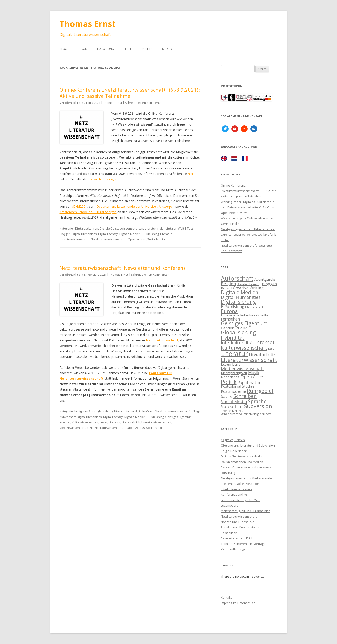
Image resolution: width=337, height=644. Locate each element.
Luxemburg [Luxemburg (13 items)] (231, 364)
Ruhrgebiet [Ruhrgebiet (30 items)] (260, 391)
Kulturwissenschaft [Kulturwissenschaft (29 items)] (244, 348)
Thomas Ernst (88, 24)
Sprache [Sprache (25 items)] (257, 401)
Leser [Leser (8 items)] (272, 349)
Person (82, 49)
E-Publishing (150, 234)
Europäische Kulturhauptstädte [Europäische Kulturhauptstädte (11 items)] (245, 315)
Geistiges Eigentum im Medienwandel (247, 478)
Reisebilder (229, 533)
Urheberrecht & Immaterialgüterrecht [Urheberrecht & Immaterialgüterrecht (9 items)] (246, 414)
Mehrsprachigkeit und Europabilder (245, 511)
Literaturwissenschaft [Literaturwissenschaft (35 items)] (249, 360)
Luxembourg (230, 505)
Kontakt (226, 597)
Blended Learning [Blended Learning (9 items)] (249, 284)
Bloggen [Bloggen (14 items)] (269, 284)
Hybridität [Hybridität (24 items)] (233, 338)
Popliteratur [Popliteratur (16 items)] (249, 382)
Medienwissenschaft (74, 428)
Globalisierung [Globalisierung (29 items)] (238, 332)
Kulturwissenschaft (85, 422)
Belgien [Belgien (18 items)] (228, 284)
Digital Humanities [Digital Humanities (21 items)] (241, 297)
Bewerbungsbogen (103, 179)
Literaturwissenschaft (75, 239)
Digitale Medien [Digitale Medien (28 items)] (240, 292)
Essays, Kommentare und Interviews (246, 467)
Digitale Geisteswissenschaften (121, 228)
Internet (65, 422)
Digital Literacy (108, 234)
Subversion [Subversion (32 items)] (258, 406)
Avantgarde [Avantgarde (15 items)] (265, 279)
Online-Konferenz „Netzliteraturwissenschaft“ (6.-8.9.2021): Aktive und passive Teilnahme (130, 93)
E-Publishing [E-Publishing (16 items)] (233, 306)
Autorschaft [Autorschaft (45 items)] (237, 278)
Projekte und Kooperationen (241, 527)
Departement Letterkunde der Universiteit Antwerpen (135, 206)
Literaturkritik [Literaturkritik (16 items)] (262, 354)
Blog (63, 49)
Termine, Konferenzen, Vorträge (243, 544)
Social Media (156, 239)
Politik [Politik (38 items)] (229, 382)
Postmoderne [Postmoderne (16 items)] (233, 391)
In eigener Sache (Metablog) (94, 411)
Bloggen (65, 234)
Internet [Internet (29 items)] (265, 342)
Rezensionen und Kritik (237, 538)
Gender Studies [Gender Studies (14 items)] (234, 328)
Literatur (166, 234)
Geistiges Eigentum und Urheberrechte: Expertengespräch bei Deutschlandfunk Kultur (248, 235)
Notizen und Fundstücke (238, 522)
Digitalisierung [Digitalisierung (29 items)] (238, 302)
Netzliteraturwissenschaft (109, 239)
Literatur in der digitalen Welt (164, 228)
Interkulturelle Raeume (237, 489)
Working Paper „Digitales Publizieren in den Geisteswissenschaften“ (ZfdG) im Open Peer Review (248, 207)
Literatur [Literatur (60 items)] (234, 354)
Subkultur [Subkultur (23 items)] (232, 406)
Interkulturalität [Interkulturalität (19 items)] (238, 343)
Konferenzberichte (234, 495)
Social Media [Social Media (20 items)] (234, 401)
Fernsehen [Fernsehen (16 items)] (230, 319)
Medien (167, 49)
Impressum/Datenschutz (238, 603)
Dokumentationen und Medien (242, 462)
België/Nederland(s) (235, 451)
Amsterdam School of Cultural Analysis (88, 212)
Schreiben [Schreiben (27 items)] (245, 396)
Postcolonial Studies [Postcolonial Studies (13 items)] (238, 386)
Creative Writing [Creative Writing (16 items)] (248, 288)
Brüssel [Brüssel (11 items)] (226, 288)
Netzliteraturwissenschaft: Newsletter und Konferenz (123, 268)
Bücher (147, 49)
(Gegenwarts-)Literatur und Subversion (248, 445)
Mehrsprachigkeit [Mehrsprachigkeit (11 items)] (234, 373)
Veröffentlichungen (234, 549)
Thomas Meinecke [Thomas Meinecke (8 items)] (233, 411)
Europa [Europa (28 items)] (229, 311)
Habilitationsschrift (162, 340)
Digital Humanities (84, 234)
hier (191, 174)
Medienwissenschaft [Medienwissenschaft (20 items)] (242, 368)
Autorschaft (68, 417)
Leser (104, 422)
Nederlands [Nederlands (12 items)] (230, 377)
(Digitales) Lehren (86, 228)
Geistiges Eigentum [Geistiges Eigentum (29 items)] (244, 323)
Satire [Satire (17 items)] (227, 396)
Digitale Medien (130, 234)
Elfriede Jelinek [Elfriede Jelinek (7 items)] (254, 307)
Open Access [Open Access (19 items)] (253, 377)
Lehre (128, 49)
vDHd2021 (79, 206)
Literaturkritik (131, 422)
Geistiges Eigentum (178, 417)
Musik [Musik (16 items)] (254, 373)
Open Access (137, 239)
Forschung (106, 49)
